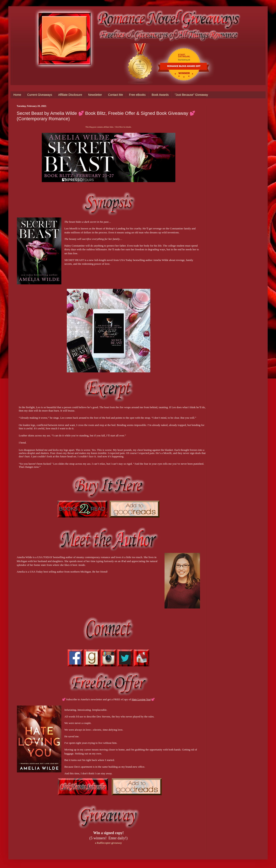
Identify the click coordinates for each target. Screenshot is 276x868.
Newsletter (95, 95)
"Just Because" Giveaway (191, 95)
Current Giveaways (40, 95)
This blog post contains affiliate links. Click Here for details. (108, 127)
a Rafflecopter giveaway (108, 843)
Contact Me (115, 95)
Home (17, 95)
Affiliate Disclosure (70, 95)
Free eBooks (137, 95)
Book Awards (160, 95)
